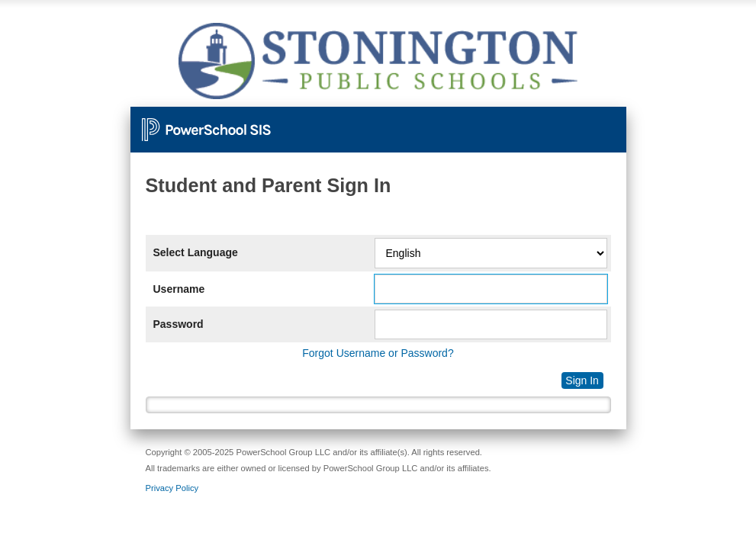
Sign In (582, 380)
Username (179, 289)
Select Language (196, 252)
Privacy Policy (172, 488)
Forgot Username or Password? (378, 353)
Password (179, 324)
